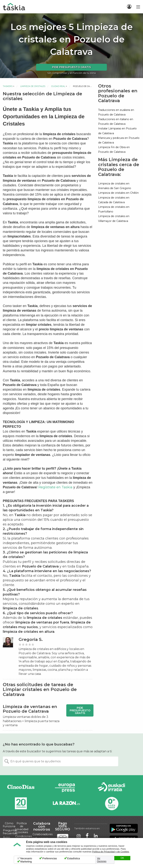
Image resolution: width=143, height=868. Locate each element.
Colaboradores (43, 834)
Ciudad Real (58, 86)
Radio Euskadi (112, 788)
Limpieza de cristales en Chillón (118, 193)
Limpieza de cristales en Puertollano (114, 209)
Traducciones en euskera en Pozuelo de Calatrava (116, 112)
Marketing (26, 862)
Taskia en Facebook (87, 836)
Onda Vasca (112, 803)
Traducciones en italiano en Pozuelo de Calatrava (116, 122)
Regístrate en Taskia (55, 487)
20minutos (21, 803)
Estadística (74, 858)
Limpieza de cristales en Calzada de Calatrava (114, 200)
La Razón (66, 803)
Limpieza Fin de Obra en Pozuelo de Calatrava (114, 150)
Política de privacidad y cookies (22, 828)
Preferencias (50, 858)
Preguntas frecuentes (10, 832)
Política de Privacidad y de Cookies (111, 852)
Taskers (8, 86)
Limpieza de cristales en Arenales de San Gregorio (115, 186)
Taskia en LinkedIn (96, 836)
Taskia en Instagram (79, 836)
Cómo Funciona (9, 825)
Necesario (26, 858)
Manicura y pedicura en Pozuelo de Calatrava (119, 140)
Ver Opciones (102, 860)
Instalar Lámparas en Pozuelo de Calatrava (117, 131)
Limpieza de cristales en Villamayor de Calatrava (114, 218)
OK (122, 858)
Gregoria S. (31, 640)
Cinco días (21, 788)
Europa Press (66, 788)
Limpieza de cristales (33, 86)
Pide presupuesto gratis (71, 67)
